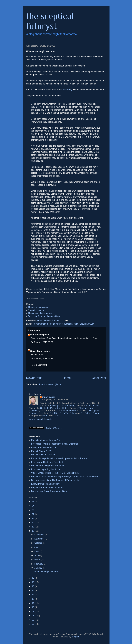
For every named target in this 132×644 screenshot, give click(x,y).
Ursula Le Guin (87, 324)
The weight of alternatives (40, 313)
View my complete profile (40, 419)
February (39, 564)
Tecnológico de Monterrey (62, 406)
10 (33, 607)
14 (33, 591)
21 (33, 518)
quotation (68, 324)
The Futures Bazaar (90, 413)
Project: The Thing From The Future (48, 466)
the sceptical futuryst (50, 21)
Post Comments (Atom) (50, 384)
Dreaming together (37, 310)
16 (33, 582)
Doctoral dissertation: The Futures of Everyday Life (55, 480)
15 (33, 586)
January (39, 568)
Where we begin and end (46, 572)
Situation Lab (92, 406)
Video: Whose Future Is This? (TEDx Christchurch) (55, 473)
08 (33, 616)
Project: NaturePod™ (41, 451)
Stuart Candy (37, 351)
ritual (76, 324)
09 (33, 611)
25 (33, 502)
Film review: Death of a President (47, 462)
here (45, 416)
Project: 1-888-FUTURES (43, 455)
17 (33, 578)
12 (33, 599)
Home (67, 378)
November (40, 539)
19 (33, 527)
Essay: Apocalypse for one (44, 447)
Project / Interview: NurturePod (46, 440)
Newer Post (34, 378)
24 (33, 506)
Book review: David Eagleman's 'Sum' (49, 491)
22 (33, 514)
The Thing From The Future (63, 413)
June (37, 551)
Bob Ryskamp (37, 335)
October (39, 543)
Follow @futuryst (54, 428)
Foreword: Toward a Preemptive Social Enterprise (55, 444)
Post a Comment (39, 365)
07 (33, 620)
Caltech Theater (69, 411)
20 (33, 523)
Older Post (99, 378)
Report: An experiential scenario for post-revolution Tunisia (59, 458)
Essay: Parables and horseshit (46, 484)
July (37, 547)
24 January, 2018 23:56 (42, 359)
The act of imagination (39, 307)
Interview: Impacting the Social (46, 469)
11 (33, 603)
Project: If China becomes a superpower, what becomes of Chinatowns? (65, 477)
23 (33, 510)
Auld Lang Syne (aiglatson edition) (44, 316)
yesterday (67, 90)
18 (33, 531)
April (37, 555)
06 (33, 624)
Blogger (75, 637)
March (38, 560)
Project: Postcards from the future (47, 488)
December (40, 535)
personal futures (55, 324)
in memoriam (40, 324)
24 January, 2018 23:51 (42, 342)
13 (33, 595)
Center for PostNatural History (55, 408)
